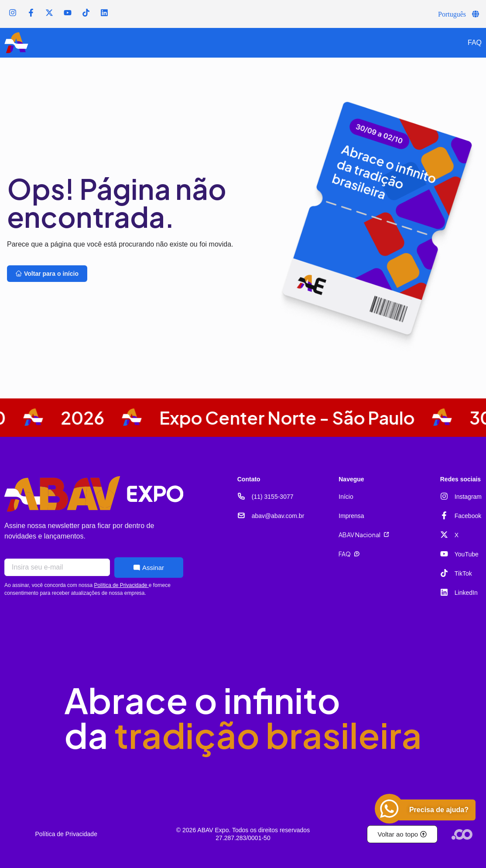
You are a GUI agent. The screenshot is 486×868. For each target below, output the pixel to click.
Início (346, 497)
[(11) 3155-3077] (241, 496)
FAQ (475, 43)
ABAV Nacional (359, 535)
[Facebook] (444, 515)
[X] (444, 535)
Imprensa (351, 516)
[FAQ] (357, 554)
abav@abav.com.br (278, 516)
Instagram (468, 497)
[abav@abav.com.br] (241, 515)
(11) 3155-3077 (273, 497)
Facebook (468, 516)
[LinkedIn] (444, 592)
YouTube (467, 554)
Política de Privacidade (121, 585)
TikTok (463, 573)
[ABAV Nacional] (387, 535)
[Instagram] (444, 496)
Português (452, 14)
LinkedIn (466, 593)
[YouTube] (444, 554)
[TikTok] (444, 573)
